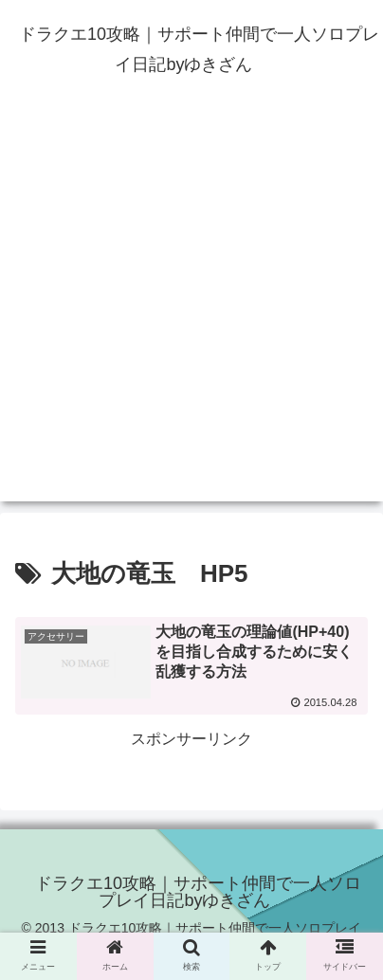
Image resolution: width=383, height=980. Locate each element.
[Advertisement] (191, 310)
